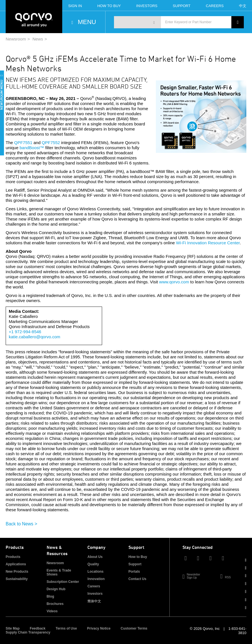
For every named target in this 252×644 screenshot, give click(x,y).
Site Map (13, 628)
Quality (93, 564)
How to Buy (138, 557)
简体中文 (94, 601)
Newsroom (16, 39)
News (38, 39)
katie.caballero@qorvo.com (35, 337)
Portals (134, 572)
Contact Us (137, 579)
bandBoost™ (32, 148)
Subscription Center (63, 582)
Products (13, 557)
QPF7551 (23, 143)
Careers (215, 6)
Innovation (96, 579)
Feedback (37, 628)
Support (182, 6)
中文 (243, 6)
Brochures (55, 604)
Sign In (75, 6)
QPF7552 (51, 143)
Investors (147, 6)
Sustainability (17, 579)
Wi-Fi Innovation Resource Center (208, 243)
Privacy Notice (99, 628)
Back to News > (21, 524)
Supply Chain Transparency (28, 632)
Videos (52, 611)
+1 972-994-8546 (25, 332)
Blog (50, 596)
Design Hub (56, 589)
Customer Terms (134, 628)
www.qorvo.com (174, 282)
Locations (95, 572)
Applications (16, 564)
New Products (17, 572)
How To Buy (109, 6)
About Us (95, 557)
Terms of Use (66, 628)
